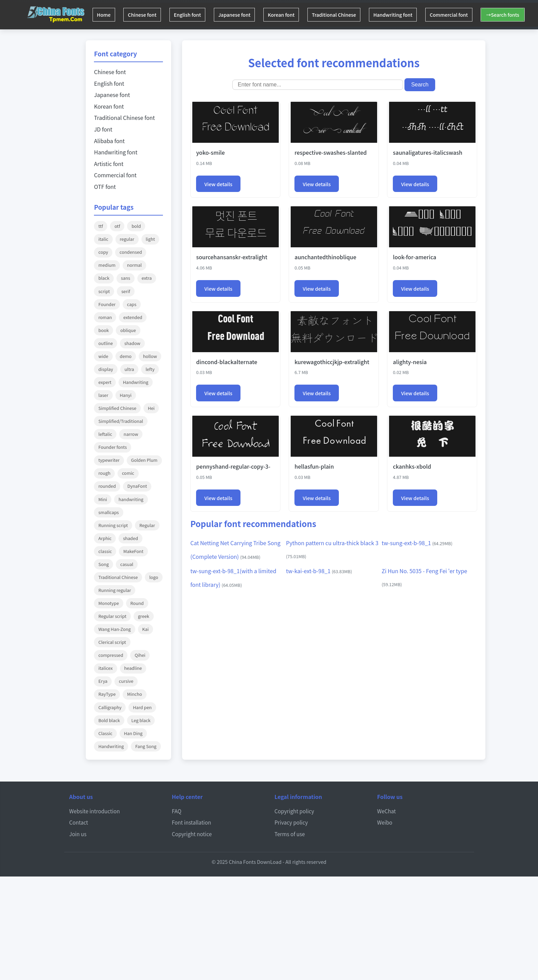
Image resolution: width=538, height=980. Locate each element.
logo (154, 577)
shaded (130, 538)
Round (137, 603)
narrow (131, 434)
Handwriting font (409, 15)
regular (127, 239)
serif (126, 291)
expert (105, 382)
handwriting (131, 499)
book (104, 330)
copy (103, 252)
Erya (103, 681)
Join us (78, 834)
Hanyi (126, 395)
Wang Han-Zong (115, 629)
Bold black (109, 720)
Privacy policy (291, 822)
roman (105, 317)
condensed (131, 252)
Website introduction (95, 811)
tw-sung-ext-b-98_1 (417, 543)
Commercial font (468, 15)
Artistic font (109, 164)
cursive (126, 681)
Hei (151, 408)
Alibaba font (109, 141)
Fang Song (146, 746)
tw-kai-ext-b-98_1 (319, 571)
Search (420, 85)
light (150, 239)
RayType (107, 694)
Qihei (140, 655)
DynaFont (137, 486)
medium (107, 265)
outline (106, 343)
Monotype (109, 603)
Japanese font (243, 15)
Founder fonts (113, 447)
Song (104, 564)
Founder (107, 304)
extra (147, 278)
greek (144, 616)
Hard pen (142, 707)
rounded (107, 486)
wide (103, 356)
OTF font (105, 187)
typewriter (109, 460)
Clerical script (112, 642)
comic (128, 473)
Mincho (135, 694)
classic (105, 551)
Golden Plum (144, 460)
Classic (105, 733)
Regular (147, 525)
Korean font (292, 15)
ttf (101, 226)
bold (136, 226)
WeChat (387, 811)
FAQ (177, 811)
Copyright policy (294, 811)
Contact (79, 822)
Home (105, 15)
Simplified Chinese (117, 408)
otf (117, 226)
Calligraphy (110, 707)
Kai (145, 629)
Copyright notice (192, 834)
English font (194, 15)
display (106, 369)
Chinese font (146, 15)
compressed (111, 655)
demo (126, 356)
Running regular (115, 590)
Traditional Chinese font (124, 118)
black (104, 278)
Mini (103, 499)
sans (126, 278)
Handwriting (136, 382)
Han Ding (133, 733)
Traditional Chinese (348, 15)
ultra (129, 369)
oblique (128, 330)
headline (133, 668)
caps (132, 304)
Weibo (385, 822)
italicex (106, 668)
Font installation (191, 822)
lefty (150, 369)
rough (104, 473)
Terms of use (290, 834)
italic (103, 239)
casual (127, 564)
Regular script (112, 616)
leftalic (105, 434)
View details (218, 184)
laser (103, 395)
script (104, 291)
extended (133, 317)
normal (134, 265)
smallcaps (109, 512)
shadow (132, 343)
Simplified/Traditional (121, 421)
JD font (103, 129)
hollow (150, 356)
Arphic (105, 538)
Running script (113, 525)
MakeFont (133, 551)
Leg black (141, 720)
